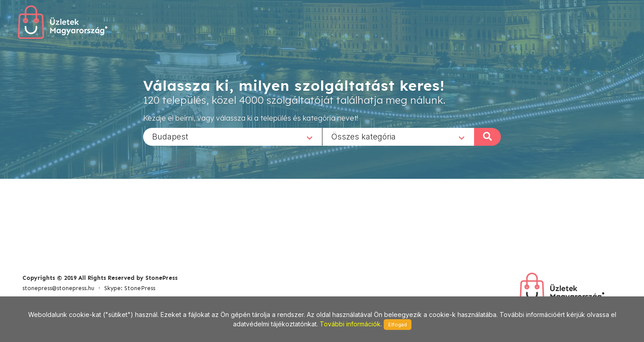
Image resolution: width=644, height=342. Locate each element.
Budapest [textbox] (170, 136)
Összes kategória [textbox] (364, 136)
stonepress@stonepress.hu (58, 288)
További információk (350, 324)
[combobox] (233, 136)
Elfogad (398, 325)
